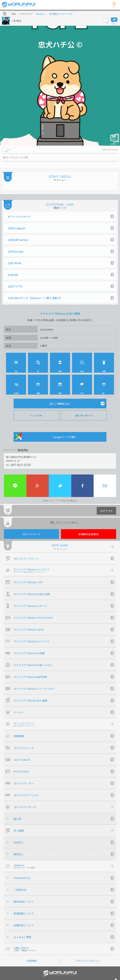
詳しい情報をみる (60, 404)
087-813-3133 (21, 465)
